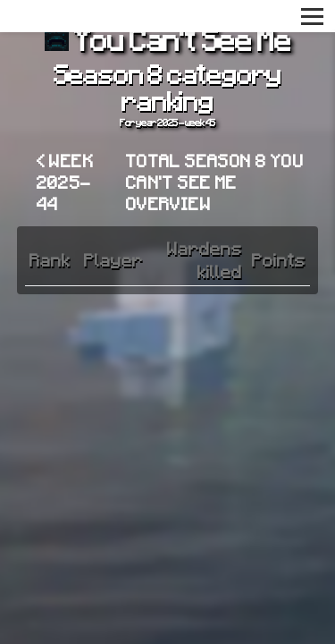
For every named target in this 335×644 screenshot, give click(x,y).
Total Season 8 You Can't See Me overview (215, 182)
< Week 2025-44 (65, 182)
